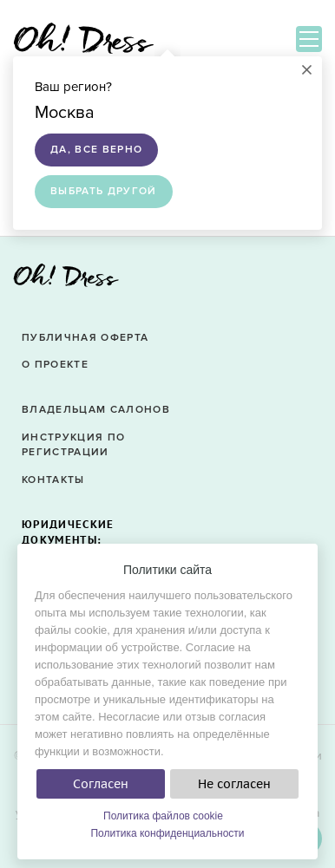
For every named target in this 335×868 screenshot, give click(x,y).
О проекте (55, 365)
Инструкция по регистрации (73, 445)
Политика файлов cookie (163, 816)
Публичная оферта (85, 338)
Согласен (101, 784)
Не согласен (234, 784)
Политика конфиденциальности (167, 833)
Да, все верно (96, 150)
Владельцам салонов (96, 410)
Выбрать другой (104, 191)
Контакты (53, 480)
